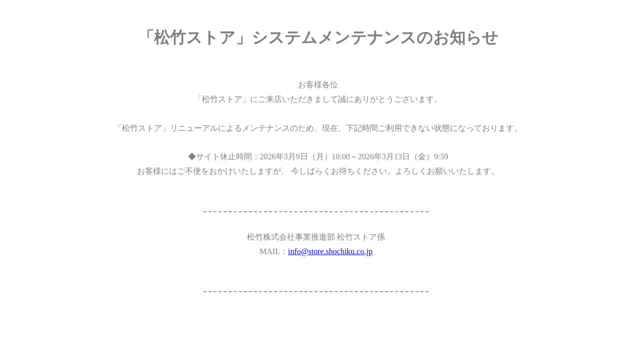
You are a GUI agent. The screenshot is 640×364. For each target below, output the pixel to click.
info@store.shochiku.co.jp (330, 251)
